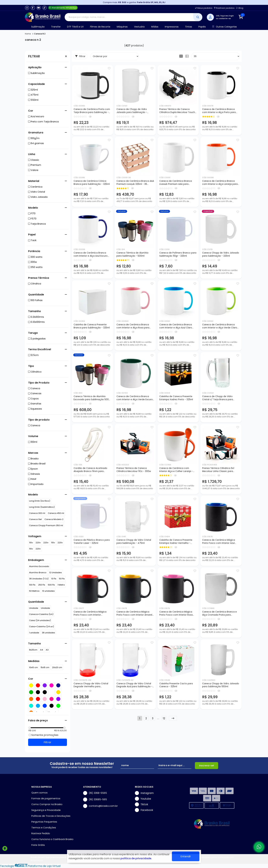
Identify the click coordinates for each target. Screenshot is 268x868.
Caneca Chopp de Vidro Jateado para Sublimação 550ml (221, 685)
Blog (240, 8)
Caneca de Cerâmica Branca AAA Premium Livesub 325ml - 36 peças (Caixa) (135, 183)
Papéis (202, 27)
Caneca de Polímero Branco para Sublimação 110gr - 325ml (178, 254)
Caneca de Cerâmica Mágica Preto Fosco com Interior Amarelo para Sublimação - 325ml (135, 613)
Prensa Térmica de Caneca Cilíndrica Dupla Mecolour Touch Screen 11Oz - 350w (177, 111)
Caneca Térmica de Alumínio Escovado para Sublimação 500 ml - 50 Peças (91, 398)
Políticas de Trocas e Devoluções (51, 816)
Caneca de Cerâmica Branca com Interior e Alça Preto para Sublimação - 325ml (219, 111)
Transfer (56, 27)
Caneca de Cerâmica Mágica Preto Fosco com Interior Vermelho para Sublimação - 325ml (90, 613)
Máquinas (122, 27)
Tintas (189, 27)
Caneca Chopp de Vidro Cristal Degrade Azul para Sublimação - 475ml (134, 685)
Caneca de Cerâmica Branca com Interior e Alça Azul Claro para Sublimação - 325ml (176, 326)
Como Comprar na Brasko (47, 804)
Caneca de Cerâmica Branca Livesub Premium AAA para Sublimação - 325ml (176, 183)
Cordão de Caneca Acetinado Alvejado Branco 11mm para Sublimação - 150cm (90, 470)
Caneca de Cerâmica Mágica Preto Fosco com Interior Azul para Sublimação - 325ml (219, 542)
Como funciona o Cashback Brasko (52, 839)
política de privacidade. (136, 858)
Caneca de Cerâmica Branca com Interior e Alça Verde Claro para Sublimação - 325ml (220, 326)
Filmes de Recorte (100, 27)
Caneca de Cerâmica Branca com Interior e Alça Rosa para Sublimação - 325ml (133, 326)
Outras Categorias (224, 27)
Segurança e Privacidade (46, 810)
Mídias (155, 27)
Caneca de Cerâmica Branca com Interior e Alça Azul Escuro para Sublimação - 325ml (91, 255)
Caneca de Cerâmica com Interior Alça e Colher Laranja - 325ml (176, 470)
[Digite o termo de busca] (129, 17)
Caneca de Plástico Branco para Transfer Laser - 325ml (92, 542)
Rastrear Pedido (41, 833)
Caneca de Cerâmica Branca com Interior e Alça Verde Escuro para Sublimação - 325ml (135, 398)
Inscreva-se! (207, 765)
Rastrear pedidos (224, 8)
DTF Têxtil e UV (75, 27)
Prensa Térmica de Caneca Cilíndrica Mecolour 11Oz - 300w (134, 470)
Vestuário (139, 27)
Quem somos (39, 793)
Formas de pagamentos (46, 798)
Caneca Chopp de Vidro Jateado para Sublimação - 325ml (221, 254)
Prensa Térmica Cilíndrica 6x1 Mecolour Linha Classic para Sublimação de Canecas (218, 470)
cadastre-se (225, 18)
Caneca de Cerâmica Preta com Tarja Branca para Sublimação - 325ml (92, 111)
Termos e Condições (44, 828)
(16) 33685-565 (95, 800)
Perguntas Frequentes (44, 822)
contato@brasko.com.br (100, 806)
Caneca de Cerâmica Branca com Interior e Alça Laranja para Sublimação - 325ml (220, 183)
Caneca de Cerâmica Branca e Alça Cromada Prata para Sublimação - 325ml (219, 613)
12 (164, 718)
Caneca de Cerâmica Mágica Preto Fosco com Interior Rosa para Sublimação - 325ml (176, 613)
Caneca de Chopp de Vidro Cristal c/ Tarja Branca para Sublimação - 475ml (218, 398)
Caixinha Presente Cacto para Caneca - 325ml (176, 685)
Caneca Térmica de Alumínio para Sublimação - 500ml (132, 254)
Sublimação (38, 27)
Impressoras (172, 27)
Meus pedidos (204, 8)
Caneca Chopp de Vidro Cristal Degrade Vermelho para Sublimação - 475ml (91, 685)
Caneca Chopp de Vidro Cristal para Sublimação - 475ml (134, 542)
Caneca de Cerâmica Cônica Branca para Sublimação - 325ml (92, 183)
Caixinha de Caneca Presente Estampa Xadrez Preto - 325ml (176, 398)
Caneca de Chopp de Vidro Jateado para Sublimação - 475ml (132, 111)
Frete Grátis (38, 845)
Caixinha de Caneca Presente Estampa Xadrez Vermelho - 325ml (176, 542)
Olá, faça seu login (225, 16)
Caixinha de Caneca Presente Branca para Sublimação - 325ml (92, 326)
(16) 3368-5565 (95, 793)
